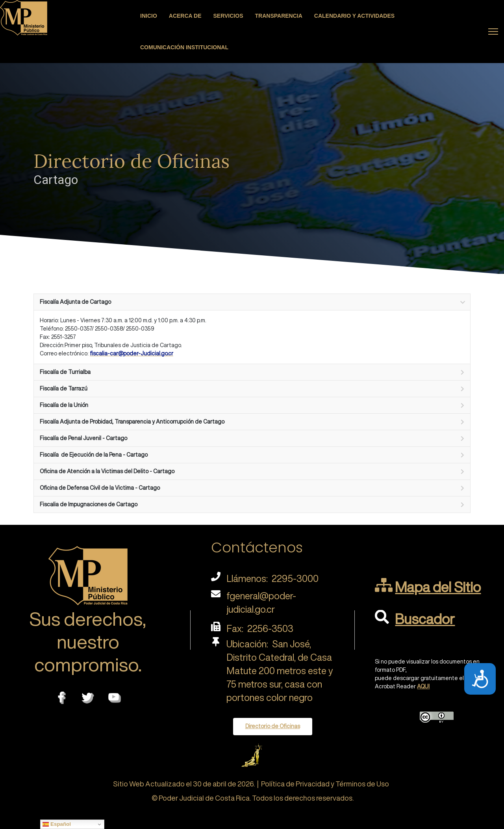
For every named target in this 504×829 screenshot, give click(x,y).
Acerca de (185, 16)
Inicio (149, 16)
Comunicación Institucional (184, 47)
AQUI (423, 686)
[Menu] (493, 32)
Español (57, 824)
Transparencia (279, 16)
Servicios (228, 16)
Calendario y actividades (354, 16)
